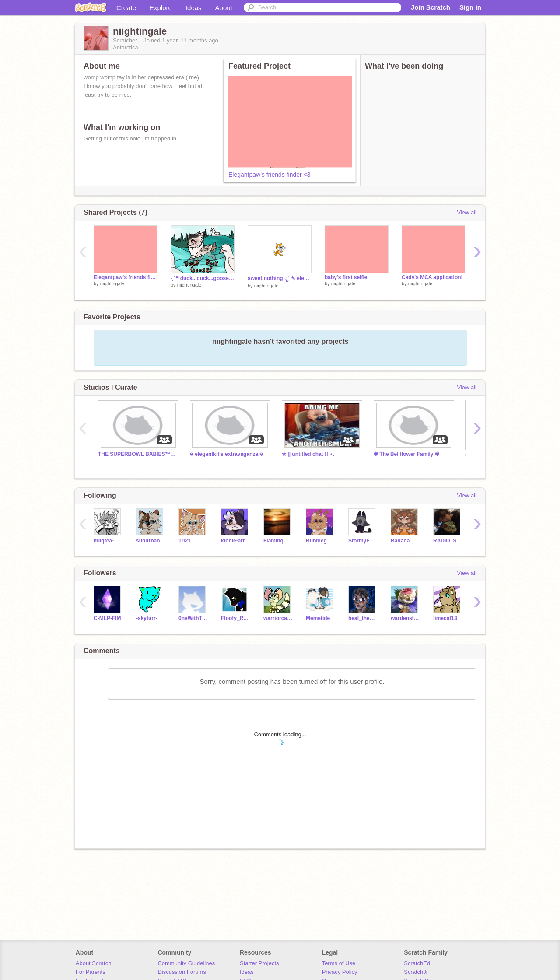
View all (467, 212)
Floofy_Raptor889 (236, 618)
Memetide (318, 618)
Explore (161, 8)
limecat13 (445, 618)
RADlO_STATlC (448, 541)
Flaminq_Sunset (278, 541)
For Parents (91, 972)
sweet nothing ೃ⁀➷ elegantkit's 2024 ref (280, 278)
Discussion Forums (182, 972)
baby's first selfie (346, 277)
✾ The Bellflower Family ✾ (406, 454)
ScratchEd (417, 963)
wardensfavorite (405, 618)
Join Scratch (430, 7)
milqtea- (104, 541)
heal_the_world (363, 618)
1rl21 (185, 541)
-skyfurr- (147, 618)
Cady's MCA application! (432, 277)
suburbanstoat (151, 541)
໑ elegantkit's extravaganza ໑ (226, 454)
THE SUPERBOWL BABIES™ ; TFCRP (137, 454)
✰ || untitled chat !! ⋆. (308, 454)
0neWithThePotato (193, 618)
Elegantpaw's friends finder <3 (269, 175)
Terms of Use (339, 963)
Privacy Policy (340, 972)
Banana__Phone (405, 541)
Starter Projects (259, 963)
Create (126, 8)
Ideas (194, 8)
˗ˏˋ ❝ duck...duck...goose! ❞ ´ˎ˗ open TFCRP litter (203, 278)
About (224, 8)
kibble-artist (236, 541)
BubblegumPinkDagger (320, 541)
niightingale (112, 283)
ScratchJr (416, 972)
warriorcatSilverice (278, 618)
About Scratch (94, 963)
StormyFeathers (363, 541)
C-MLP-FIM (107, 618)
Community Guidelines (186, 963)
